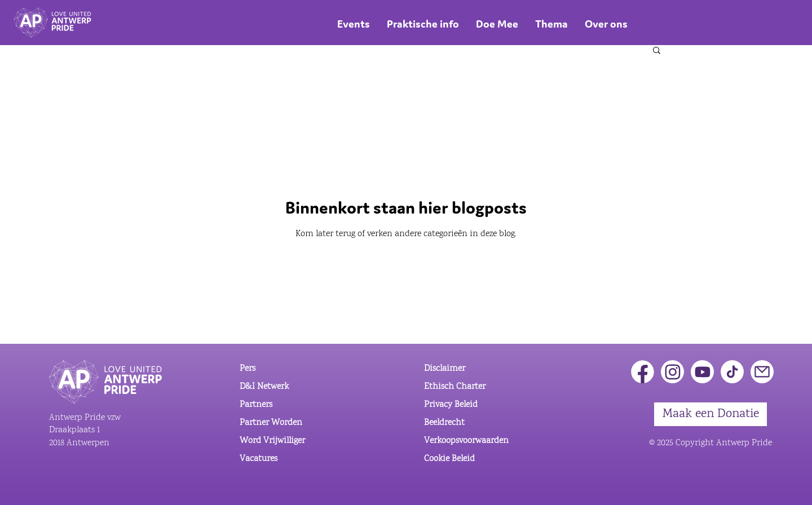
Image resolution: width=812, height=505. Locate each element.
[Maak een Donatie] (710, 414)
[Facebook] (643, 372)
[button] (657, 51)
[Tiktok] (732, 372)
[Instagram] (672, 372)
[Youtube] (702, 372)
